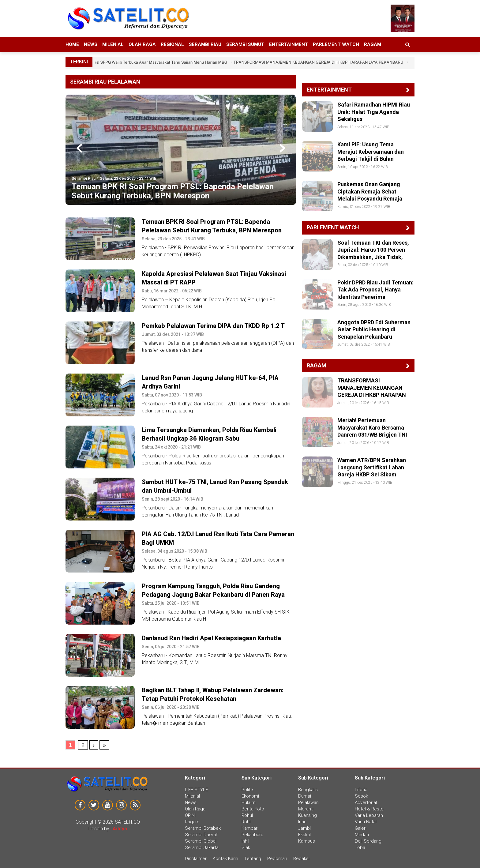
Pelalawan (308, 802)
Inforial (362, 790)
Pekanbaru (252, 835)
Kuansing (307, 815)
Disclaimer (196, 859)
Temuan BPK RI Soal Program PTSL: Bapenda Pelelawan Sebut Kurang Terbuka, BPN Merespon (173, 191)
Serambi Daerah (202, 835)
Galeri (361, 828)
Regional (172, 44)
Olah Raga (142, 44)
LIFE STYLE (196, 790)
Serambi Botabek (203, 828)
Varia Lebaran (369, 815)
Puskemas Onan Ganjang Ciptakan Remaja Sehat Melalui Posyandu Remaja (370, 191)
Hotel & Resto (369, 809)
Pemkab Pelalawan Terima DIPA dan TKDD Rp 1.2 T (213, 326)
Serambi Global (201, 841)
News (91, 44)
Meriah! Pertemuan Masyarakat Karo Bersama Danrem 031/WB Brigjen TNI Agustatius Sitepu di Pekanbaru (372, 435)
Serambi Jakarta (202, 847)
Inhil (245, 841)
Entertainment (289, 44)
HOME (72, 44)
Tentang (253, 859)
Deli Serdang (368, 841)
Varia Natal (366, 822)
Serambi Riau (205, 44)
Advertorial (366, 802)
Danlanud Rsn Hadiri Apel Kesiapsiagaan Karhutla (211, 638)
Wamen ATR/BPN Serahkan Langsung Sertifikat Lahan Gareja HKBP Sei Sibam (372, 467)
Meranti (306, 809)
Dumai (305, 796)
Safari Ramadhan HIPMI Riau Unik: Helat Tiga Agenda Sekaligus (374, 112)
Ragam (373, 44)
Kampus (307, 841)
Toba (360, 847)
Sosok (361, 796)
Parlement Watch (336, 44)
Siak (246, 847)
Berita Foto (253, 809)
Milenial (113, 44)
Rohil (246, 822)
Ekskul (304, 835)
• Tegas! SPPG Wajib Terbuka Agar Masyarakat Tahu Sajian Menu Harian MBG (158, 62)
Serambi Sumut (245, 44)
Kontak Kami (225, 859)
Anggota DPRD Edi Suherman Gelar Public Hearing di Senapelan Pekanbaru (374, 329)
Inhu (302, 822)
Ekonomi (250, 796)
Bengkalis (308, 790)
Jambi (304, 828)
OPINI (190, 815)
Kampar (249, 828)
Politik (247, 790)
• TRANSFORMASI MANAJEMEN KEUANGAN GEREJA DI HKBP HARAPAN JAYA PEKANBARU (319, 62)
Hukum (249, 802)
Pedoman (277, 859)
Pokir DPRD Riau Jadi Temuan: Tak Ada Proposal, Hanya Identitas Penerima (375, 290)
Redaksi (301, 859)
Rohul (247, 815)
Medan (362, 835)
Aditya (120, 829)
